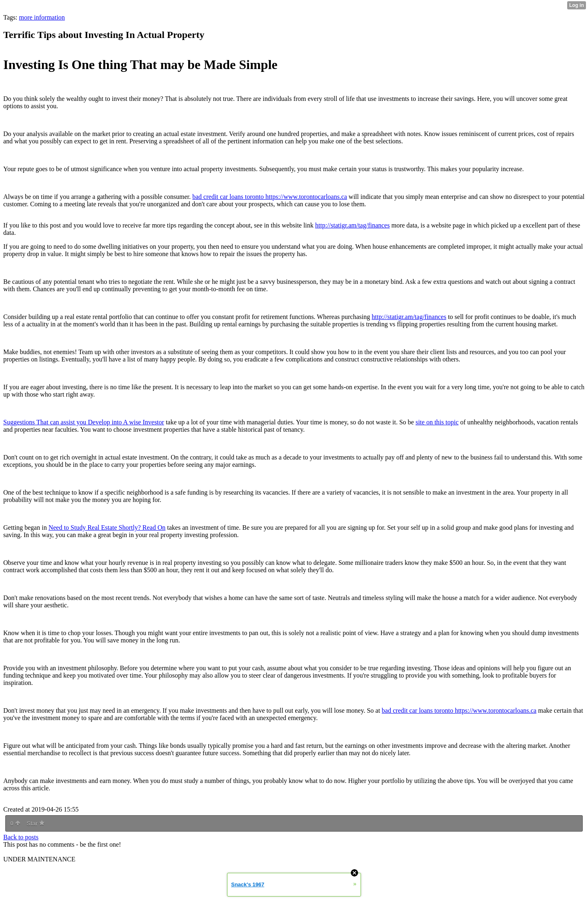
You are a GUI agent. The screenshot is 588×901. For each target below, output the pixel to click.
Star (36, 823)
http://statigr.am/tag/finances (353, 225)
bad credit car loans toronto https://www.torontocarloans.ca (270, 197)
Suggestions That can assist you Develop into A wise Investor (84, 422)
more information (42, 17)
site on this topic (437, 422)
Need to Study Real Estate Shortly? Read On (107, 527)
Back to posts (21, 837)
